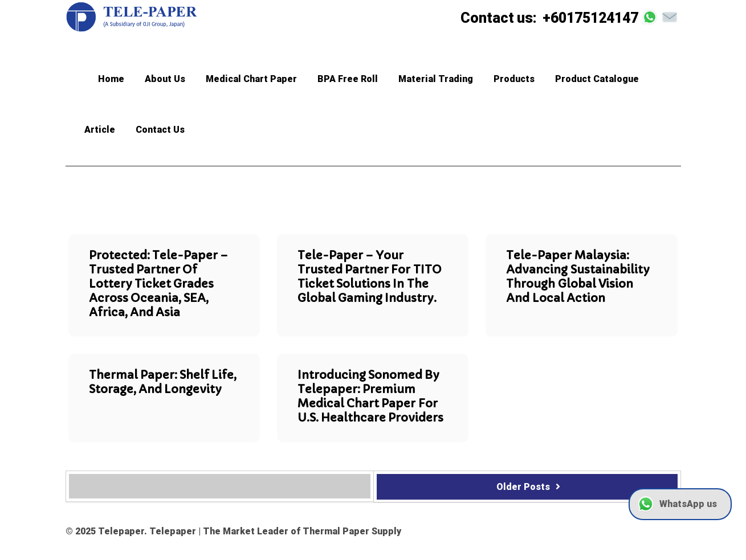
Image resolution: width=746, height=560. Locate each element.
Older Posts (530, 487)
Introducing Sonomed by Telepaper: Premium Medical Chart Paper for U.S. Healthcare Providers (370, 397)
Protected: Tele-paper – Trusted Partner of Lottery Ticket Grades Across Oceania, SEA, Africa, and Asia (158, 284)
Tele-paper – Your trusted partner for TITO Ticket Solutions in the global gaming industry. (370, 277)
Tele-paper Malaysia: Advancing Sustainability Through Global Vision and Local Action (578, 277)
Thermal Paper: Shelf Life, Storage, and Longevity (163, 382)
